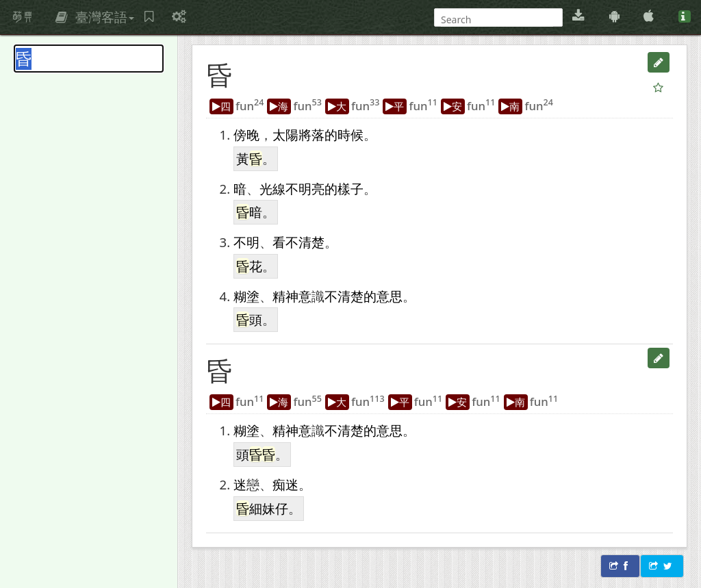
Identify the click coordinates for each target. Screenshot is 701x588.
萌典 (23, 17)
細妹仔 (269, 508)
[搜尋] (497, 20)
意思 (390, 296)
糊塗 (246, 296)
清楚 (311, 242)
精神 (285, 296)
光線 (272, 189)
